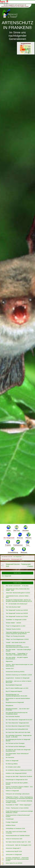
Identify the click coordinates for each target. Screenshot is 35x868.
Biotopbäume (9, 706)
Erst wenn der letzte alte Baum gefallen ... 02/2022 (17, 783)
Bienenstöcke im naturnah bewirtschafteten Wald (18, 699)
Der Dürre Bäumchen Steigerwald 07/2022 (18, 726)
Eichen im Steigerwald (12, 761)
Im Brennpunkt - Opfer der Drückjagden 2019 (18, 845)
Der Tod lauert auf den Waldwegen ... (16, 746)
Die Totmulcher (10, 757)
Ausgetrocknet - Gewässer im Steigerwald (18, 678)
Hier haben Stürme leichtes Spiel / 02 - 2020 (18, 842)
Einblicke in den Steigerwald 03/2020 (16, 773)
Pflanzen (28, 535)
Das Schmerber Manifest (13, 717)
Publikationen (18, 543)
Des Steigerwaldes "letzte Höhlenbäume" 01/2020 (17, 754)
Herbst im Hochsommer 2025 (14, 839)
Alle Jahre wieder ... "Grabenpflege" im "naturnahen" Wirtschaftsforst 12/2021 (17, 654)
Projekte (8, 543)
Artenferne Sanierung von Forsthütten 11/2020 (19, 675)
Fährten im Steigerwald (12, 791)
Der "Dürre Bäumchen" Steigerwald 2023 (17, 723)
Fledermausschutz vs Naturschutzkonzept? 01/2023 (18, 816)
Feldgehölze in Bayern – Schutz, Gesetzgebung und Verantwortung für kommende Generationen (19, 798)
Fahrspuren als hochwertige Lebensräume (18, 794)
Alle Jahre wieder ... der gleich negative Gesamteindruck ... (17, 658)
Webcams (24, 550)
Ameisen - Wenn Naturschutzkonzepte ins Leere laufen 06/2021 (19, 665)
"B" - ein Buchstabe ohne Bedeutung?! (17, 604)
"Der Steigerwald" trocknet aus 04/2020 (17, 610)
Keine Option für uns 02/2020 (14, 863)
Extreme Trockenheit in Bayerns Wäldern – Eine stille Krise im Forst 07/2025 (19, 787)
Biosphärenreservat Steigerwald (15, 702)
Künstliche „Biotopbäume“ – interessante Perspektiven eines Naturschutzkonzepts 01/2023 (17, 859)
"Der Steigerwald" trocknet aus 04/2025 (17, 613)
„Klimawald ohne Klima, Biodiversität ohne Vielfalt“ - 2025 (18, 590)
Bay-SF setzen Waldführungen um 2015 (17, 688)
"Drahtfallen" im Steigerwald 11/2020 (16, 620)
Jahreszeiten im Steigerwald (14, 855)
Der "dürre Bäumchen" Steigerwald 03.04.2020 (19, 720)
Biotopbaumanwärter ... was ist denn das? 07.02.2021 (18, 709)
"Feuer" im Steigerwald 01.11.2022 (16, 626)
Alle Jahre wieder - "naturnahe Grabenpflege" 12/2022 (18, 650)
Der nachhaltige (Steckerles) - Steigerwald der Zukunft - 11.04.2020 (19, 736)
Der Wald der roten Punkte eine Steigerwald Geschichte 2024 (18, 750)
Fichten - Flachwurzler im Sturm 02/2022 (17, 808)
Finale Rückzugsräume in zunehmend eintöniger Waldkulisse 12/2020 (19, 812)
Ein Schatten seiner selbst (13, 767)
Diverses (20, 535)
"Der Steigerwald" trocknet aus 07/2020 (17, 616)
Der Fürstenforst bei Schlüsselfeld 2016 (17, 729)
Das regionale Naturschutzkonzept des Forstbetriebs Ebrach (17, 713)
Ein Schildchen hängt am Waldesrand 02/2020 (19, 770)
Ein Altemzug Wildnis (12, 764)
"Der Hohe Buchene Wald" (13, 607)
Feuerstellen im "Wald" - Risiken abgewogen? (19, 805)
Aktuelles (26, 528)
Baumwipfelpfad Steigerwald (14, 685)
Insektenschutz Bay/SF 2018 (14, 851)
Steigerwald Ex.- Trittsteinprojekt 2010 (12, 559)
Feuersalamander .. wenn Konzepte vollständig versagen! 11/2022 (19, 802)
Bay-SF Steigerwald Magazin (14, 691)
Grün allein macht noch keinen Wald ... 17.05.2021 (17, 832)
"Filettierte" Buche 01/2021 (13, 629)
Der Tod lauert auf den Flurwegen (15, 743)
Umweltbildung (13, 550)
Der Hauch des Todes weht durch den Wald (18, 732)
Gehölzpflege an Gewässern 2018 (15, 828)
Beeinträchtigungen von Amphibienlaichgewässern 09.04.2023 (16, 695)
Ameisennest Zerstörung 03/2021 (15, 672)
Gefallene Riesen (11, 825)
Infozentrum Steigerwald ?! (13, 848)
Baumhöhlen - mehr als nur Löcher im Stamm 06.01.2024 (19, 682)
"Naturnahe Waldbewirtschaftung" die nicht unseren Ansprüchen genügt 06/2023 (18, 633)
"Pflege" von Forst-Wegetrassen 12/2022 (17, 639)
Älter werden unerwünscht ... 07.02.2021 (17, 586)
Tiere (28, 543)
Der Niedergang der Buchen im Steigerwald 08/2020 (18, 740)
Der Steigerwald (9, 535)
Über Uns (17, 528)
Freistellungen (10, 819)
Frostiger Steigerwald (12, 822)
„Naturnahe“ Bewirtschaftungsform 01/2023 (18, 593)
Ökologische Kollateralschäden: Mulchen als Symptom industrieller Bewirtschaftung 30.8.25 (19, 601)
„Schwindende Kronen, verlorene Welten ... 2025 (18, 597)
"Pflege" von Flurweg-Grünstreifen (15, 636)
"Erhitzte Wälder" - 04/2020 (13, 623)
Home (9, 528)
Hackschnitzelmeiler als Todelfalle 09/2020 (18, 836)
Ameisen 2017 (10, 668)
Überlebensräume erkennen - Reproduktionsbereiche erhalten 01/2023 (17, 646)
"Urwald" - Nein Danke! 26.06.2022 (16, 642)
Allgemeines (9, 661)
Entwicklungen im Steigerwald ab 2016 (17, 780)
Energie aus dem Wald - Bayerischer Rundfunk (19, 776)
